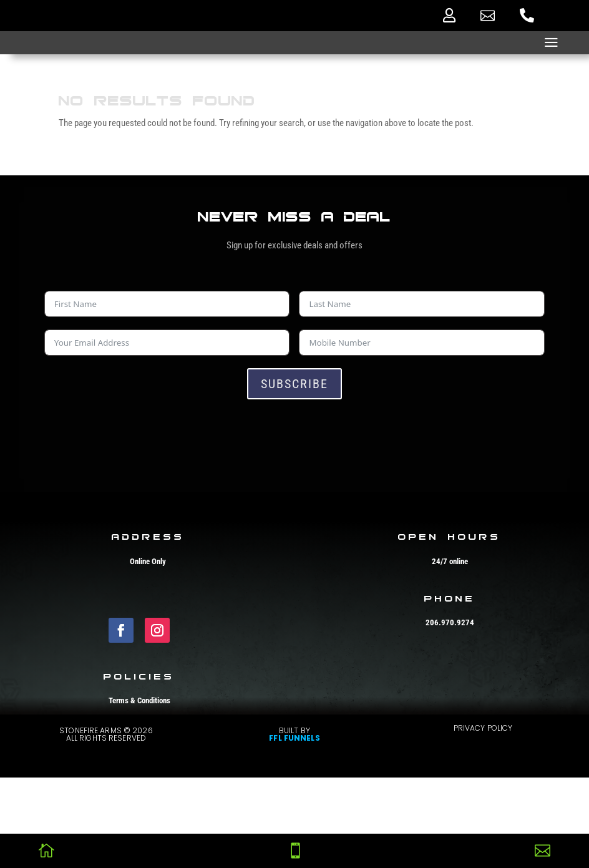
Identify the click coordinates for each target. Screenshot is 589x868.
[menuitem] (449, 15)
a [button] (551, 43)
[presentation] (139, 436)
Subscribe (294, 384)
